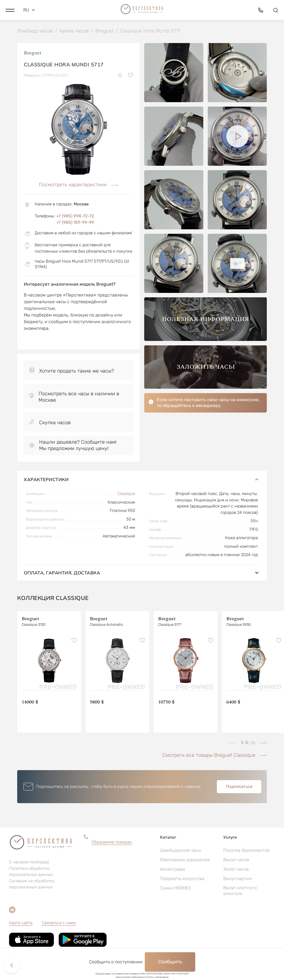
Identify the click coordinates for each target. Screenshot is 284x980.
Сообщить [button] (170, 962)
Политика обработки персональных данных (31, 872)
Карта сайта (21, 923)
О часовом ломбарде (29, 863)
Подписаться (239, 787)
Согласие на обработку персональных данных (32, 884)
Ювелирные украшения (185, 860)
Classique (126, 494)
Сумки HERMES (176, 889)
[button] (10, 10)
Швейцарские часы (181, 851)
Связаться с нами (59, 923)
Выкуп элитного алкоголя (240, 891)
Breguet (33, 53)
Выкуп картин (238, 879)
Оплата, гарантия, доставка (142, 573)
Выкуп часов (236, 860)
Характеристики (142, 480)
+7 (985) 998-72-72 (75, 217)
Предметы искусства (182, 879)
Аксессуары (173, 870)
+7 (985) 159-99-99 (75, 223)
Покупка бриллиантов (246, 851)
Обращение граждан (112, 843)
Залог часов (236, 870)
